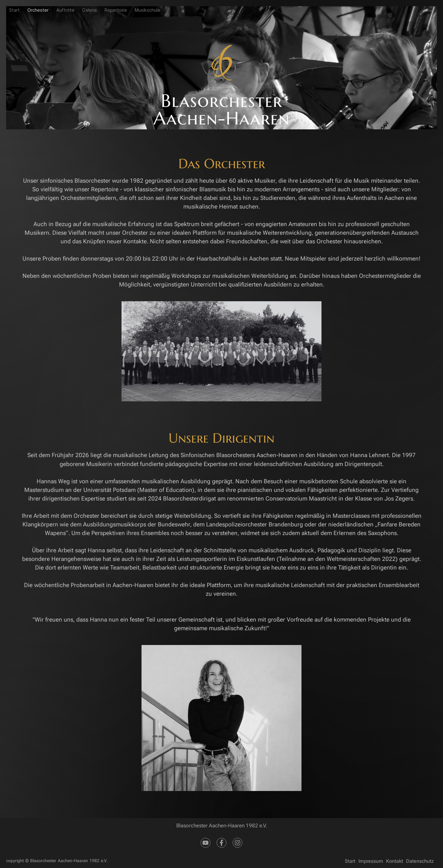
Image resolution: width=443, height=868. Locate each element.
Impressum (371, 861)
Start (14, 10)
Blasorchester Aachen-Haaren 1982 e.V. (69, 861)
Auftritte (65, 10)
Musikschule (148, 10)
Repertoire (116, 10)
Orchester (38, 10)
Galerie (90, 10)
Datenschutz (420, 861)
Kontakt (395, 861)
